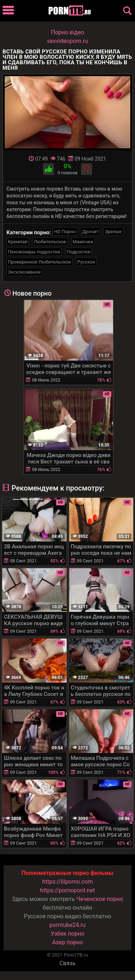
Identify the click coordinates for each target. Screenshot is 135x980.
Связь (67, 963)
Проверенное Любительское (39, 262)
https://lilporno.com (67, 882)
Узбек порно (68, 934)
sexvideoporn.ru (68, 41)
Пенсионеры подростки (34, 252)
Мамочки (83, 242)
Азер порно (68, 942)
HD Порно (65, 232)
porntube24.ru (67, 925)
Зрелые (113, 232)
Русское (86, 262)
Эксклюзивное (24, 272)
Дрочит (90, 232)
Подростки (78, 252)
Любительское (50, 242)
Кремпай (18, 242)
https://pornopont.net (67, 890)
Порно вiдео (67, 32)
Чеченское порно (100, 899)
